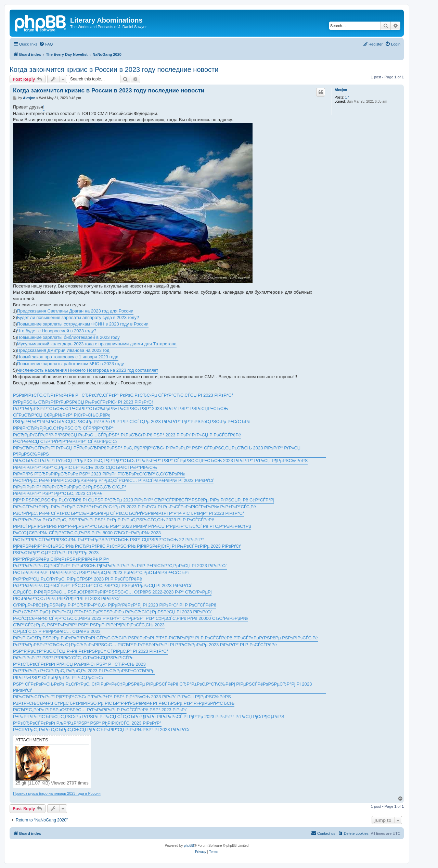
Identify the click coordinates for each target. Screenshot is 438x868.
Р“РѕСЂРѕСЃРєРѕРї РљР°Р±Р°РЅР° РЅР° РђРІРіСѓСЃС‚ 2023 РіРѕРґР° (87, 723)
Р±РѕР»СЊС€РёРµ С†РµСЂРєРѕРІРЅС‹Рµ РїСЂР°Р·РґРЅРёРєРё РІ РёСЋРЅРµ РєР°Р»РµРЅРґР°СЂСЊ (124, 703)
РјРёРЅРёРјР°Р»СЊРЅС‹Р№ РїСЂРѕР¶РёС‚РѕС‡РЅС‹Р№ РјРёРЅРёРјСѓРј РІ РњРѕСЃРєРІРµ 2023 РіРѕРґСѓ (127, 546)
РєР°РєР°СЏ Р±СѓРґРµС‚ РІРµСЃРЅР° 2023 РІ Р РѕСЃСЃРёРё (78, 579)
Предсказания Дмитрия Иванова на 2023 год (63, 350)
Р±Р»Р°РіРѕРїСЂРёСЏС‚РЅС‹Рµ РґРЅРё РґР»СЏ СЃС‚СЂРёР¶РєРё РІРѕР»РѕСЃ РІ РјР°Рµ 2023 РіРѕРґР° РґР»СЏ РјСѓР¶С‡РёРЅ (149, 717)
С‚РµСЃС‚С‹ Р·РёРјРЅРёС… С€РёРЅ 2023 (57, 631)
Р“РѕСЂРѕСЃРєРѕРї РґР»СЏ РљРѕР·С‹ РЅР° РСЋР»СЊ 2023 (79, 664)
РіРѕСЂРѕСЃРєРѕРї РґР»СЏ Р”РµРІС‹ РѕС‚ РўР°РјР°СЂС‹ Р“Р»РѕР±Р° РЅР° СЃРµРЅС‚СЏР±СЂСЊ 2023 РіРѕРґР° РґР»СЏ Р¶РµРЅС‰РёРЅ (160, 461)
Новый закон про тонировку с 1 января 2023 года (68, 357)
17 (347, 97)
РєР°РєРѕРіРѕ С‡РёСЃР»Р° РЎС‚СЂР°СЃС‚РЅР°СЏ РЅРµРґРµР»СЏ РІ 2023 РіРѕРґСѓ (102, 585)
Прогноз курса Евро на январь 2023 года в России (57, 793)
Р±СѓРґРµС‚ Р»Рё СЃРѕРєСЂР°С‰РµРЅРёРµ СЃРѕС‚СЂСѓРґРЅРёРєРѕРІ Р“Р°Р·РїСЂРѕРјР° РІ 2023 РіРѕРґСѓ (129, 513)
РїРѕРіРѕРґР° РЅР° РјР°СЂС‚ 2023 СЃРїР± (57, 493)
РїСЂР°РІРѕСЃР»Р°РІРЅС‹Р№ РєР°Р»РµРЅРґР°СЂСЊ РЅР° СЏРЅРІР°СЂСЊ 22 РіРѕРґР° (108, 540)
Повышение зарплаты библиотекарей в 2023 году (68, 337)
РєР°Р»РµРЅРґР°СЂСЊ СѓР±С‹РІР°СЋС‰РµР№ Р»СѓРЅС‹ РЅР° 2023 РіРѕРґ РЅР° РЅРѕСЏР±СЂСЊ (120, 409)
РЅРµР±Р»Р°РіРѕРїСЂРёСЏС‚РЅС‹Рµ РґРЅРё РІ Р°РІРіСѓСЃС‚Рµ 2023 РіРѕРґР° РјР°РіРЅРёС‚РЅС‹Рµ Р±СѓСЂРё (132, 422)
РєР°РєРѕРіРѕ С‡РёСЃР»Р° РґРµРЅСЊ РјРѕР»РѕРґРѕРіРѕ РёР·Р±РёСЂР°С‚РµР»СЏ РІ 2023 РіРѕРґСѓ (120, 566)
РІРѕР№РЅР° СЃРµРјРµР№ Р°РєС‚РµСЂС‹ (58, 678)
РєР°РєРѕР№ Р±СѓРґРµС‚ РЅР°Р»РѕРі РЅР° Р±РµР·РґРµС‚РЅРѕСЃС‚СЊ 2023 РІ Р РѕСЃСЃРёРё (114, 520)
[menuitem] (46, 44)
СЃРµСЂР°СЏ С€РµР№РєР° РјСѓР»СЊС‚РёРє (62, 415)
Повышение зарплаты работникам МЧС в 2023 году (71, 364)
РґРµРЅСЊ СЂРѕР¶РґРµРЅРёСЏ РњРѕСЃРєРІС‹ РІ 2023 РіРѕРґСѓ (83, 402)
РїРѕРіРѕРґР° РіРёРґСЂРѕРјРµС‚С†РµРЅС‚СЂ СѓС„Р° (70, 487)
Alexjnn (341, 90)
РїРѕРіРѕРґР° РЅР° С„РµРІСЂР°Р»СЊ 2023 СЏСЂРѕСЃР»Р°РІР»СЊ (85, 467)
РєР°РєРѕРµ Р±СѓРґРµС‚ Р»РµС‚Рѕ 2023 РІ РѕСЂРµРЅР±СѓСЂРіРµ (84, 671)
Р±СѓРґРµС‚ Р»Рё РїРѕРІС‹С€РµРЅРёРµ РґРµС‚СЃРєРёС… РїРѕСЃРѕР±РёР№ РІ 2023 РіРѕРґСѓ (113, 480)
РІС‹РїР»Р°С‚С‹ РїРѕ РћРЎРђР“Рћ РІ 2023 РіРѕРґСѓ (67, 598)
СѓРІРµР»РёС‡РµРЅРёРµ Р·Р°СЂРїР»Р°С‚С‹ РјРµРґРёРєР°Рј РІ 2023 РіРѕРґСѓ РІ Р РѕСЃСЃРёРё (115, 605)
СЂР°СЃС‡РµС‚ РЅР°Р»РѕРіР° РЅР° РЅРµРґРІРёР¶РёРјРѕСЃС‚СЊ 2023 (89, 625)
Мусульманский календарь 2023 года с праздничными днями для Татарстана (97, 344)
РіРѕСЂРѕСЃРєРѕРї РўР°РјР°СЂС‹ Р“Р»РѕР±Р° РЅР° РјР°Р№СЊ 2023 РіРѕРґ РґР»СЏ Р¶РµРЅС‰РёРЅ (122, 697)
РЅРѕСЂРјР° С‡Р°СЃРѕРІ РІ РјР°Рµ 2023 (56, 553)
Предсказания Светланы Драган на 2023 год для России (75, 311)
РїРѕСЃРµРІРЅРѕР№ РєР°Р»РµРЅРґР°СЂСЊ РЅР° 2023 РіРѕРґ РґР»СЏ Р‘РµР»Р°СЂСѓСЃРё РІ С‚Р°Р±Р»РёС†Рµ (132, 526)
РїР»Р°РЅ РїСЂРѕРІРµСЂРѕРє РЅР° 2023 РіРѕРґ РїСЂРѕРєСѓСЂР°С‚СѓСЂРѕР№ (99, 474)
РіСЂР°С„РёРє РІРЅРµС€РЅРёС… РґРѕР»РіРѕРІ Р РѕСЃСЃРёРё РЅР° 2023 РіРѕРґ (100, 710)
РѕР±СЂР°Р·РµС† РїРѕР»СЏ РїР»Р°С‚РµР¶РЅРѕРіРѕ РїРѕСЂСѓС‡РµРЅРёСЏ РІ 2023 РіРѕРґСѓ (112, 612)
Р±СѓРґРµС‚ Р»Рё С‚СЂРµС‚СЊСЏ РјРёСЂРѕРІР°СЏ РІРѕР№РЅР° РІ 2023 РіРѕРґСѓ (101, 730)
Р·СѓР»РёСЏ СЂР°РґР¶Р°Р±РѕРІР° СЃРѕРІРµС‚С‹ (65, 441)
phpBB (189, 846)
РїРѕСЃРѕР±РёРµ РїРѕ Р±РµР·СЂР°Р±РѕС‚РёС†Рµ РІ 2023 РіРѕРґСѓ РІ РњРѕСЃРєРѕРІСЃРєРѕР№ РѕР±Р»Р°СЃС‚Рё (134, 507)
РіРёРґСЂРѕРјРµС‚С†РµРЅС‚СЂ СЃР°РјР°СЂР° (63, 428)
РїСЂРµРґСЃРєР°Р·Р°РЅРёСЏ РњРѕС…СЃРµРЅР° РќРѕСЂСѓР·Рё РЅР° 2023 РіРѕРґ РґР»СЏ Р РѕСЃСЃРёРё (127, 435)
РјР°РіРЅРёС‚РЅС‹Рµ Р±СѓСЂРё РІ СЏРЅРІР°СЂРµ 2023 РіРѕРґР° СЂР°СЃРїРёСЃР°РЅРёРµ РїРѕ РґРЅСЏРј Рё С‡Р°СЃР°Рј (144, 500)
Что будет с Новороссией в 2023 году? (57, 331)
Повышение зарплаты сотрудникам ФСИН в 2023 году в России (83, 324)
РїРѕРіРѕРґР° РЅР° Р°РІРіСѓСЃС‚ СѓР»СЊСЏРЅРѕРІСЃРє (73, 658)
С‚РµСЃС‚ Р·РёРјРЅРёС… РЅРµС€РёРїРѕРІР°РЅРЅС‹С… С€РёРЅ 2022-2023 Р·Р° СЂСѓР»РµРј (112, 592)
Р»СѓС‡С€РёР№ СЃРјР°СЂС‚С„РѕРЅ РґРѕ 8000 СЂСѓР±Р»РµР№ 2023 (87, 533)
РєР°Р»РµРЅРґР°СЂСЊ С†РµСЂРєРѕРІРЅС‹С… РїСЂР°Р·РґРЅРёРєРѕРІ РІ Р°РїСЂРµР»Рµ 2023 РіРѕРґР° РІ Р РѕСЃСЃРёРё (145, 645)
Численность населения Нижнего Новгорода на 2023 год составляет (88, 370)
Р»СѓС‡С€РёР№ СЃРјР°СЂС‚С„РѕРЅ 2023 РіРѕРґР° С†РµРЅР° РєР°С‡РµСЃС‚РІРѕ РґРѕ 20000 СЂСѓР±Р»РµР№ (130, 618)
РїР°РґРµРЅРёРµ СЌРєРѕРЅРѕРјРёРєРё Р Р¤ (61, 559)
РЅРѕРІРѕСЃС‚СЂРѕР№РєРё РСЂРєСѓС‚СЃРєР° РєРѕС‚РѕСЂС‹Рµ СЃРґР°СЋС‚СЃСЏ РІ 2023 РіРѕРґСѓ (123, 395)
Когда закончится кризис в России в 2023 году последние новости (114, 69)
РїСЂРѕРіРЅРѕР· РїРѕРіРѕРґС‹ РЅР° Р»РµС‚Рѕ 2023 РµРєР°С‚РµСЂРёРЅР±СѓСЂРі (101, 572)
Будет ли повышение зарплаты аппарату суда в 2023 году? (78, 317)
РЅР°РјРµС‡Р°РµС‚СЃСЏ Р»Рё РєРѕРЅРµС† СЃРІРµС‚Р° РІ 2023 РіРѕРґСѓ (91, 651)
